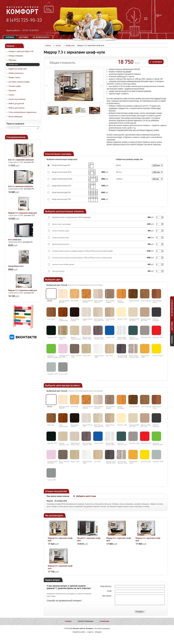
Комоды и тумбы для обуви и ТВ (21, 51)
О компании (104, 621)
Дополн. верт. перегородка (61, 224)
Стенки (11, 95)
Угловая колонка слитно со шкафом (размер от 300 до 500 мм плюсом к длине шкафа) (82, 251)
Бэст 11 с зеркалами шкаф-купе (21, 160)
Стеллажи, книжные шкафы (19, 82)
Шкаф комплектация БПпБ (62, 179)
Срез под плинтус (58, 271)
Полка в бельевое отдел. (61, 231)
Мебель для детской (16, 104)
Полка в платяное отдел (61, 238)
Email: (110, 591)
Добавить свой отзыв (86, 496)
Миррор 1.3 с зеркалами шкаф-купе (23, 290)
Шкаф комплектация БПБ (62, 172)
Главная (68, 621)
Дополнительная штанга (61, 244)
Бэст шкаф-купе (15, 240)
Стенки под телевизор (17, 99)
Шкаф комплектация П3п (61, 199)
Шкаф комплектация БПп (62, 186)
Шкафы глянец (14, 78)
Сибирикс (98, 632)
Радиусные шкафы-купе (18, 69)
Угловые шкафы (15, 86)
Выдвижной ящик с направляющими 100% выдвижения (72, 217)
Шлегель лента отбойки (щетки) (63, 264)
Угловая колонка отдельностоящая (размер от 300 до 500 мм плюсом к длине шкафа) (82, 258)
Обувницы (12, 60)
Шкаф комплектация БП (61, 165)
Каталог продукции (86, 621)
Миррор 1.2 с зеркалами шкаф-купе (23, 213)
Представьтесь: (106, 586)
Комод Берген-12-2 (16, 266)
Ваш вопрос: (107, 596)
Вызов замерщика (15, 117)
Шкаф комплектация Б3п (61, 192)
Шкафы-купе (13, 64)
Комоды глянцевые (16, 56)
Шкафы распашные (16, 73)
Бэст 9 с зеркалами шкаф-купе (21, 186)
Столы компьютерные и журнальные (22, 112)
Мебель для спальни (16, 108)
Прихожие (12, 91)
